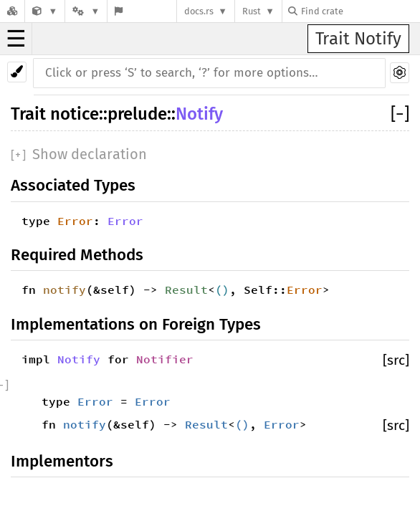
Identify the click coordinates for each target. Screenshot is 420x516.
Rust (252, 11)
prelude (137, 114)
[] (400, 114)
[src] (396, 360)
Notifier (165, 359)
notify (65, 290)
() (222, 290)
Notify (199, 114)
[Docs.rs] (12, 11)
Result (186, 290)
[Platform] (86, 11)
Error (75, 221)
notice (75, 114)
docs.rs (199, 11)
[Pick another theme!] (17, 72)
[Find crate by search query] (360, 11)
